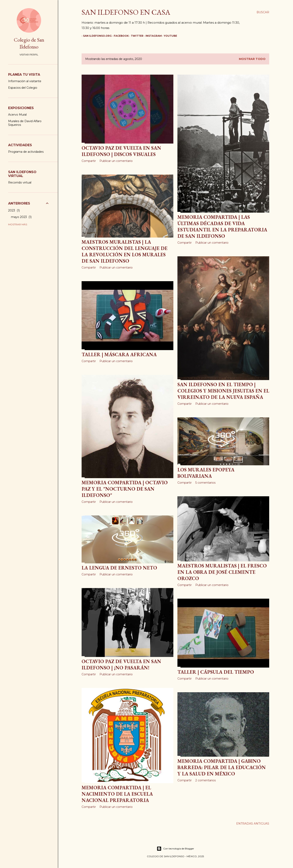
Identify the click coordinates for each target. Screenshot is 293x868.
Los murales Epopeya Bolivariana (206, 473)
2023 (14, 210)
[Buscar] (263, 12)
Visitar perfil (29, 55)
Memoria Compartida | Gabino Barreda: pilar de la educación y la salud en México (222, 767)
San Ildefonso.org (96, 36)
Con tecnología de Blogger (175, 849)
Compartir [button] (89, 161)
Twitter (136, 36)
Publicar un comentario (116, 161)
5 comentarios (205, 483)
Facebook (120, 36)
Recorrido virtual (20, 182)
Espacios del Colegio (23, 88)
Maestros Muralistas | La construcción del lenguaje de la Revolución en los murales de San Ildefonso (125, 251)
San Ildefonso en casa (126, 12)
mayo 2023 (21, 217)
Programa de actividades (26, 152)
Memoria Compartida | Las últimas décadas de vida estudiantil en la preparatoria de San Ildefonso (222, 227)
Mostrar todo (252, 59)
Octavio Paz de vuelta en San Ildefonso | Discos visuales (121, 151)
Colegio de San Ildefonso (29, 43)
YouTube (169, 36)
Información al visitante (25, 81)
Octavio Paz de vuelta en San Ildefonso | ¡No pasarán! (121, 665)
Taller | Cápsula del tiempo (216, 672)
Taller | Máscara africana (119, 354)
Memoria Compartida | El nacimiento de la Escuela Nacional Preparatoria (117, 794)
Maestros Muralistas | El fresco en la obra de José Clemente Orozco (222, 572)
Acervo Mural (17, 115)
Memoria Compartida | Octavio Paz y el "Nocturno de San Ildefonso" (125, 489)
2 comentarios (206, 780)
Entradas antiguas (253, 824)
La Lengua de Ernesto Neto (119, 568)
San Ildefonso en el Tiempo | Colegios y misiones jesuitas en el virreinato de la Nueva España (223, 391)
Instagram (152, 36)
